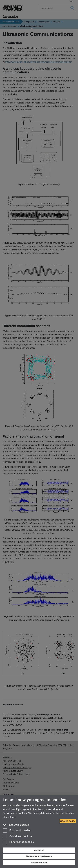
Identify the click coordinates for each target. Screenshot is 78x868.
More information (39, 863)
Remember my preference (39, 856)
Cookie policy (68, 821)
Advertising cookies (17, 836)
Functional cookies (17, 831)
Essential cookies (16, 825)
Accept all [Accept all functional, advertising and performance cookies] (39, 850)
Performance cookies (18, 842)
